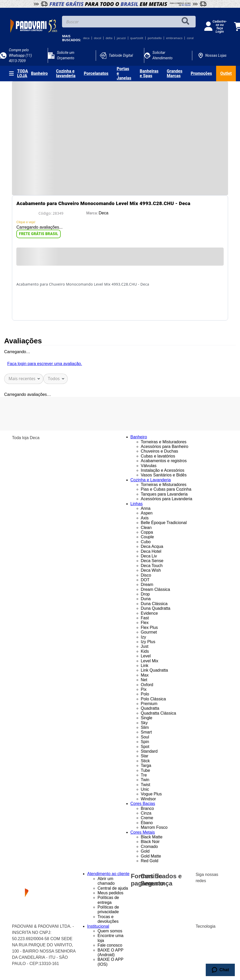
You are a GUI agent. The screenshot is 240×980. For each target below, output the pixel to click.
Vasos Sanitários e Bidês (164, 475)
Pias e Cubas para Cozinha (166, 489)
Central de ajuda (113, 888)
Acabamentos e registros (164, 461)
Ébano (147, 823)
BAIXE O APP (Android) (110, 952)
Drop (145, 594)
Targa (146, 765)
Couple (148, 537)
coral (190, 38)
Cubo (146, 542)
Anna (146, 508)
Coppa (147, 532)
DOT (145, 580)
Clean (146, 528)
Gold (145, 851)
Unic (145, 789)
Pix (144, 689)
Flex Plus (149, 627)
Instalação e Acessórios (163, 470)
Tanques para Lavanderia (164, 494)
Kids (145, 651)
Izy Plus (148, 642)
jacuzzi (121, 38)
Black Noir (150, 842)
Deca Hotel (151, 551)
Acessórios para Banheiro (165, 447)
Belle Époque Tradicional (164, 523)
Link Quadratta (155, 670)
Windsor (149, 799)
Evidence (149, 613)
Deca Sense (152, 561)
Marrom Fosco (154, 827)
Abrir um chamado (106, 881)
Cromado (149, 847)
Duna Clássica (154, 604)
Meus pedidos (111, 893)
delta (109, 38)
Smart (146, 732)
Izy (143, 637)
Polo (145, 694)
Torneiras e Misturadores (164, 442)
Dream (147, 585)
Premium (149, 704)
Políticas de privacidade (108, 909)
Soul (145, 737)
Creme (147, 818)
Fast (145, 618)
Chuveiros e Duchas (160, 451)
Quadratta (150, 708)
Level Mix (150, 661)
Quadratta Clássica (159, 713)
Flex (145, 623)
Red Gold (150, 861)
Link (145, 666)
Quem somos (110, 931)
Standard (149, 751)
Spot (145, 747)
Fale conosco (110, 945)
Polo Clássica (153, 699)
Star (145, 756)
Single (147, 718)
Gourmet (149, 632)
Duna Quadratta (156, 608)
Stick (145, 761)
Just (145, 646)
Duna (146, 599)
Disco (146, 575)
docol (98, 38)
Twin (145, 780)
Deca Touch (152, 566)
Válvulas (149, 466)
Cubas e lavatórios (158, 456)
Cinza (146, 813)
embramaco (174, 38)
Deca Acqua (152, 546)
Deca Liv (149, 556)
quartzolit (137, 38)
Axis (145, 518)
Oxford (147, 685)
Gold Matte (151, 856)
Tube (146, 770)
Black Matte (152, 837)
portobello (155, 38)
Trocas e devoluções (108, 919)
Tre (144, 775)
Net (144, 680)
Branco (148, 808)
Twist (146, 785)
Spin (145, 742)
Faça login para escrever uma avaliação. (45, 364)
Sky (144, 723)
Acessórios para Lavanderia (167, 499)
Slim (145, 727)
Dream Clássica (156, 589)
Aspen (147, 513)
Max (145, 675)
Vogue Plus (151, 794)
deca (86, 38)
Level (146, 656)
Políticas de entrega (108, 900)
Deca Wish (151, 570)
